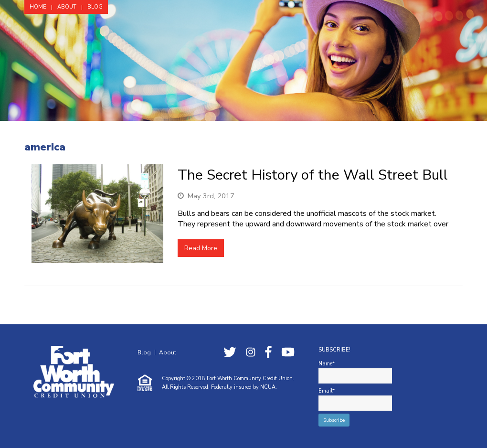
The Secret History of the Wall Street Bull (313, 175)
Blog (144, 352)
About (168, 352)
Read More (201, 248)
